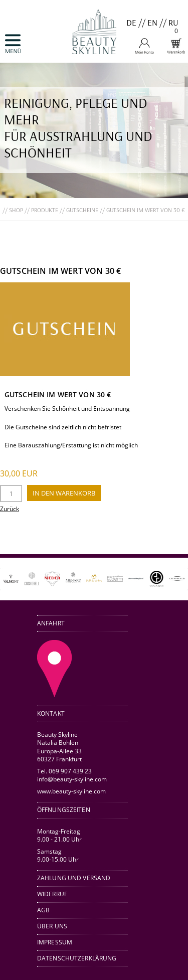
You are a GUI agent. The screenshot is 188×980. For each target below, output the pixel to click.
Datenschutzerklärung (77, 958)
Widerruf (52, 894)
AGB (43, 910)
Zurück (10, 509)
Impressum (55, 942)
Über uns (52, 926)
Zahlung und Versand (74, 878)
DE (131, 22)
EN (152, 22)
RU (173, 22)
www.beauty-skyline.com (71, 791)
